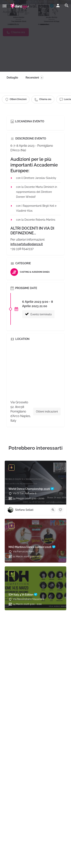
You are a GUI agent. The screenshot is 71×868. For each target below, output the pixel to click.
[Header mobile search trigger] (67, 6)
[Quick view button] (53, 510)
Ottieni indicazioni (47, 412)
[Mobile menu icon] (5, 6)
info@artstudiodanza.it (27, 244)
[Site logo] (20, 6)
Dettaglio (12, 78)
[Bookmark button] (60, 510)
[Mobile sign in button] (58, 6)
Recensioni (35, 78)
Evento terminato (38, 314)
